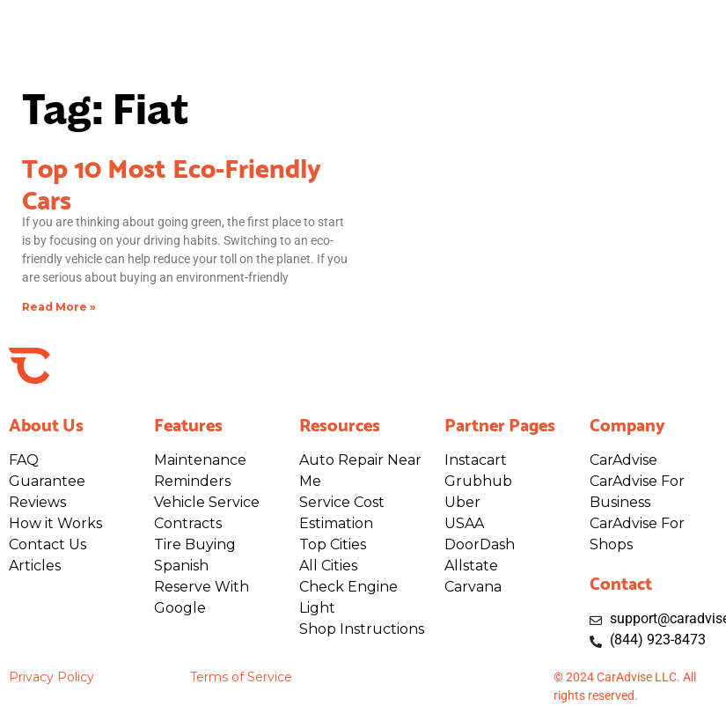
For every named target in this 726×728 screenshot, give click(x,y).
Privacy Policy (51, 677)
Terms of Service (241, 677)
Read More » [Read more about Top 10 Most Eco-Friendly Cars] (59, 307)
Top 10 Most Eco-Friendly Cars (172, 181)
